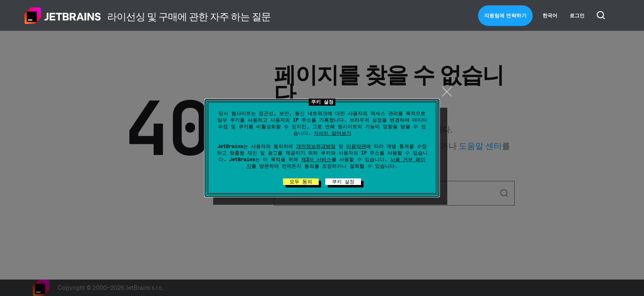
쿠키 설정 (343, 182)
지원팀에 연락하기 (506, 16)
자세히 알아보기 (332, 133)
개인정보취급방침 (316, 146)
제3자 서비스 (316, 160)
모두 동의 (301, 182)
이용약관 (356, 146)
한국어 (550, 16)
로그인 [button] (577, 16)
